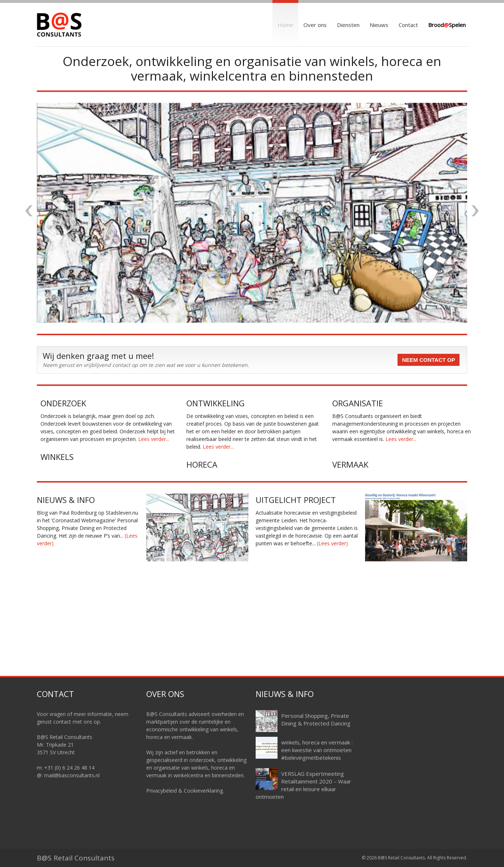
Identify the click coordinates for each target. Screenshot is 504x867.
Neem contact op (429, 360)
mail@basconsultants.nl (72, 775)
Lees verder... (154, 439)
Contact (408, 25)
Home (285, 25)
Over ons (315, 25)
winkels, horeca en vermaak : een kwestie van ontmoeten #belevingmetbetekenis (317, 750)
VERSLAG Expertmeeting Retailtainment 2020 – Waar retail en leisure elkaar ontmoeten (303, 785)
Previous (29, 211)
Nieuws (379, 25)
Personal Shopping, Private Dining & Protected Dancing (316, 719)
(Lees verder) (332, 543)
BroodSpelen (447, 25)
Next (475, 211)
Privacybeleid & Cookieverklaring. (185, 791)
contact (62, 722)
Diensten (348, 25)
